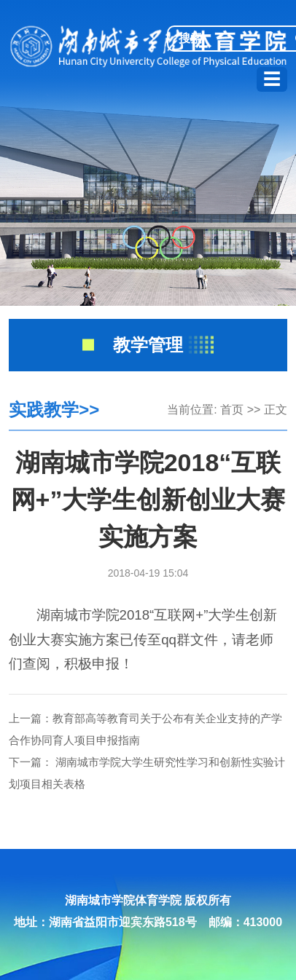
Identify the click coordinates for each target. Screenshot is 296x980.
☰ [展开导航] (272, 79)
